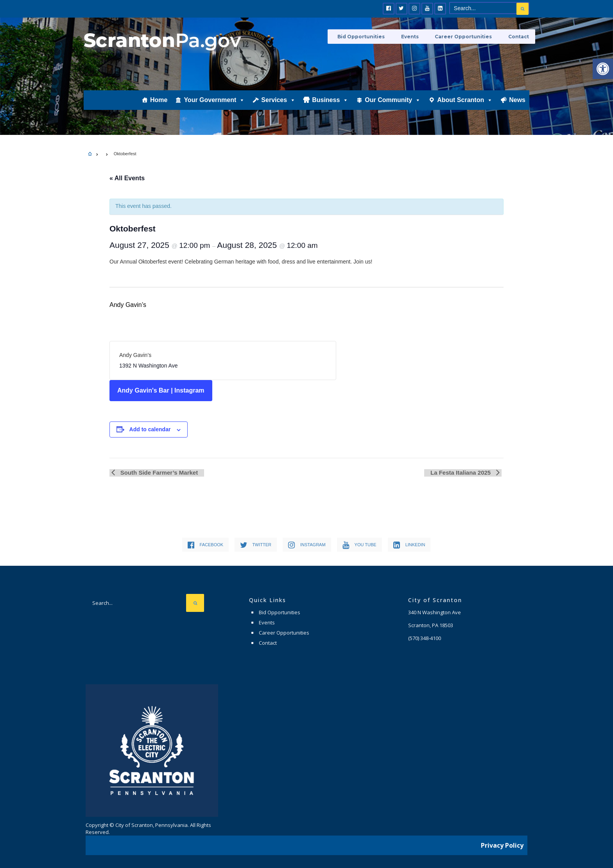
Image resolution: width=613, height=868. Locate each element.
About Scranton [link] (465, 108)
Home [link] (159, 108)
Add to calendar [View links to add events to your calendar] (150, 429)
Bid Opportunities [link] (375, 36)
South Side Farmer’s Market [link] (157, 473)
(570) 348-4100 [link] (425, 638)
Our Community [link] (393, 108)
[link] (603, 69)
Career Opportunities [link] (468, 36)
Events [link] (419, 36)
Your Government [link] (214, 108)
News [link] (517, 108)
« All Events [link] (127, 178)
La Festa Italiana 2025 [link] (463, 473)
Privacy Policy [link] (502, 843)
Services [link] (278, 108)
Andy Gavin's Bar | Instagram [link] (161, 390)
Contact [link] (519, 36)
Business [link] (330, 108)
